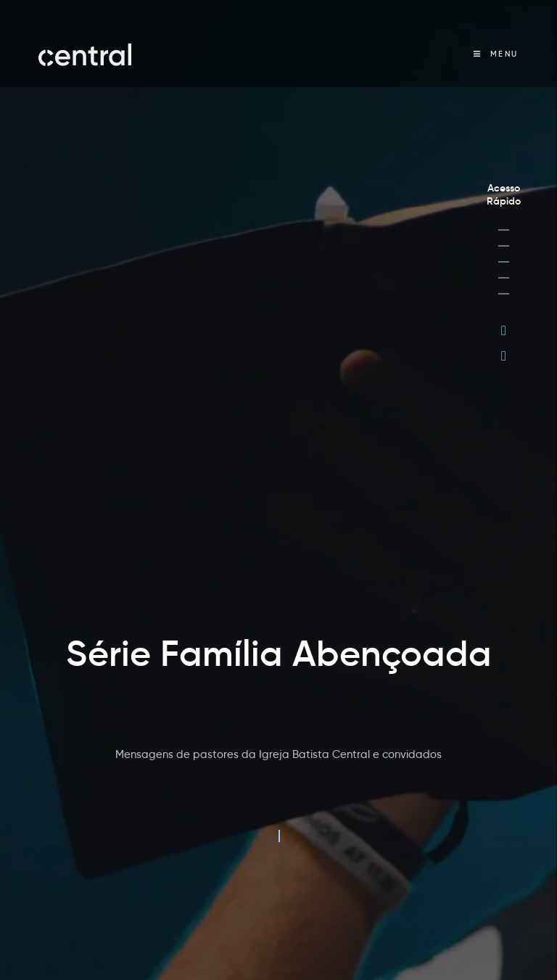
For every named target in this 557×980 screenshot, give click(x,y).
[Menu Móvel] (496, 54)
